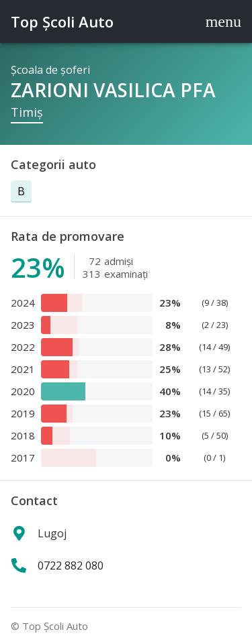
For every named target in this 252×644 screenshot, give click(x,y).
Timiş (27, 112)
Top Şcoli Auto (62, 21)
